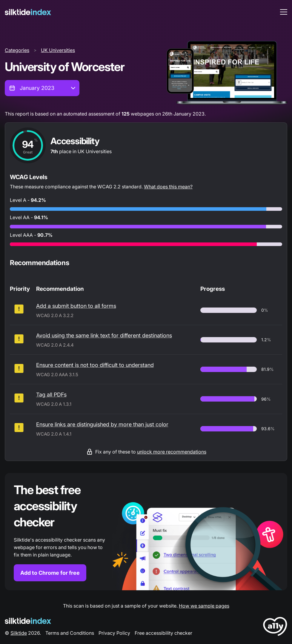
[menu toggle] (284, 12)
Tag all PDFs (51, 395)
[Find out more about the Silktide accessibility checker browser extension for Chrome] (146, 532)
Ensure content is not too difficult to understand (95, 365)
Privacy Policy (114, 633)
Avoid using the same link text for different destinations (104, 335)
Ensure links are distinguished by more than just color (102, 424)
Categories (17, 50)
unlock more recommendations (172, 452)
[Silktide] (28, 12)
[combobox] (42, 88)
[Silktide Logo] (28, 621)
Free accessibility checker (163, 633)
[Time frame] (42, 88)
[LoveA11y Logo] (275, 627)
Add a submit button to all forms (76, 306)
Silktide (19, 633)
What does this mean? (168, 187)
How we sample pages (204, 606)
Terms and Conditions (70, 633)
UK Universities (58, 50)
